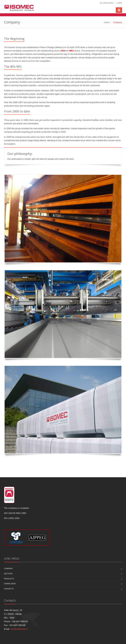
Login (119, 3)
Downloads (10, 584)
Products (9, 579)
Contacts (9, 589)
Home (107, 22)
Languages (108, 3)
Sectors (8, 574)
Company (8, 569)
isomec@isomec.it (19, 629)
